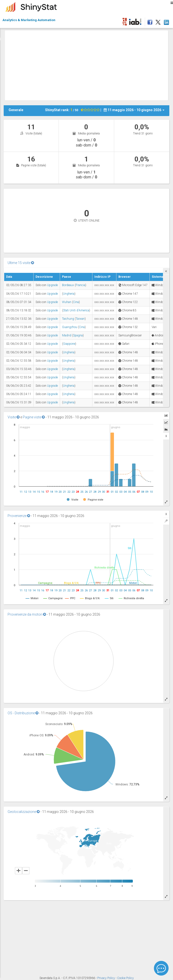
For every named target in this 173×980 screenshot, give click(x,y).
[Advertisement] (89, 65)
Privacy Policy (106, 978)
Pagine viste (34, 417)
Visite (14, 417)
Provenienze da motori (27, 614)
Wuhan (67, 302)
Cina (76, 302)
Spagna (78, 335)
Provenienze (19, 516)
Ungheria (69, 294)
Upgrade (52, 285)
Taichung (68, 319)
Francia (80, 285)
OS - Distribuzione (23, 713)
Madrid (67, 335)
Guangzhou (70, 327)
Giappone (69, 344)
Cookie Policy (125, 978)
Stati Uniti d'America (76, 310)
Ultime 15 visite (21, 263)
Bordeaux (68, 285)
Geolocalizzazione (24, 812)
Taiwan (80, 319)
